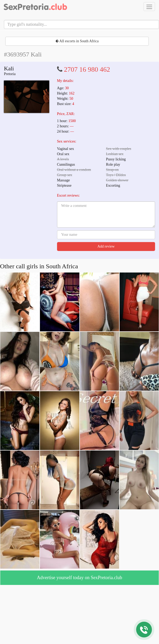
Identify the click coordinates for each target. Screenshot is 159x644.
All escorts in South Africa (77, 41)
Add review (106, 246)
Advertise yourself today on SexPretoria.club (79, 578)
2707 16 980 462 (87, 69)
